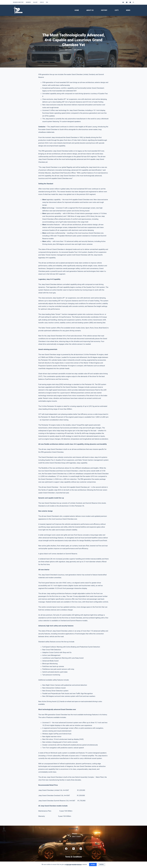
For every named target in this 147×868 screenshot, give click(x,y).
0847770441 (77, 837)
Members (28, 2)
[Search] (133, 2)
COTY (117, 10)
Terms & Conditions (73, 857)
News (128, 10)
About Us (90, 10)
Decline (101, 864)
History (104, 10)
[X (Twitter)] (127, 2)
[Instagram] (130, 2)
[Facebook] (123, 2)
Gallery (35, 2)
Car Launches (78, 50)
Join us (42, 2)
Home (77, 10)
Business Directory (18, 2)
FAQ (47, 2)
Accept (93, 864)
